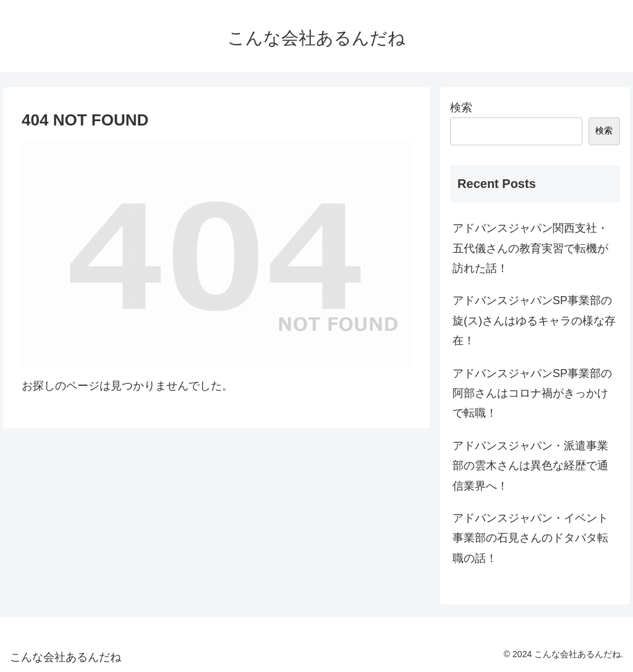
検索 (461, 108)
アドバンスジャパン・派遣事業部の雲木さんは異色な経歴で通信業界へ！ (530, 466)
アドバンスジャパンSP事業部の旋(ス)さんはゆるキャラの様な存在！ (534, 321)
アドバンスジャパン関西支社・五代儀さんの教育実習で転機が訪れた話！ (530, 248)
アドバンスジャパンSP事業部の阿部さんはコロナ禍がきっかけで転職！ (532, 393)
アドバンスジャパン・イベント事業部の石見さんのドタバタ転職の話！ (530, 538)
